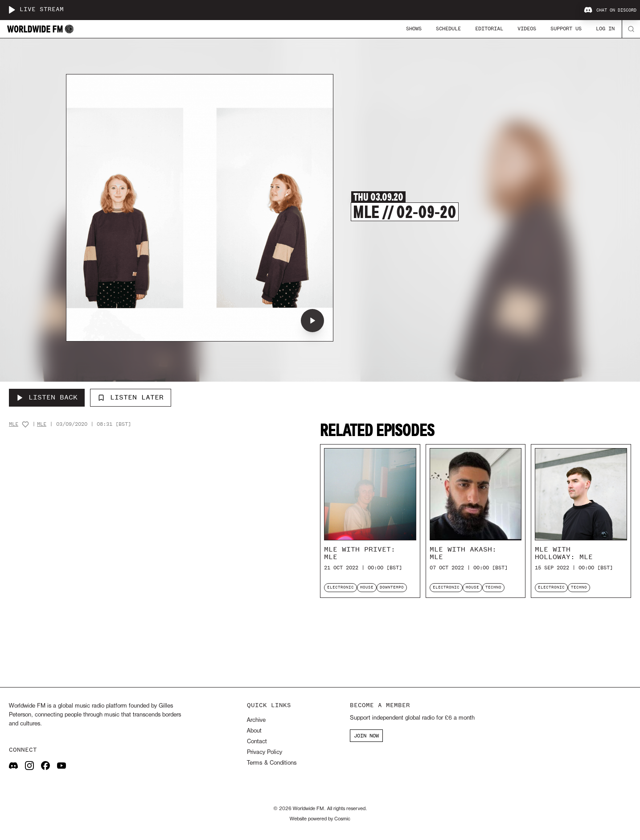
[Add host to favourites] (25, 424)
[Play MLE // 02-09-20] (312, 321)
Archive (256, 720)
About (254, 731)
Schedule (448, 29)
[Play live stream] (12, 10)
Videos (527, 29)
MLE (14, 424)
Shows (414, 29)
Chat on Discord (610, 10)
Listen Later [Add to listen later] (131, 397)
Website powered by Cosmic (320, 819)
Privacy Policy (265, 752)
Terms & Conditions (272, 763)
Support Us (566, 29)
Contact (257, 742)
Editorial (489, 29)
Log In (605, 29)
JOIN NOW (366, 736)
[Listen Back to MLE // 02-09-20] (47, 398)
